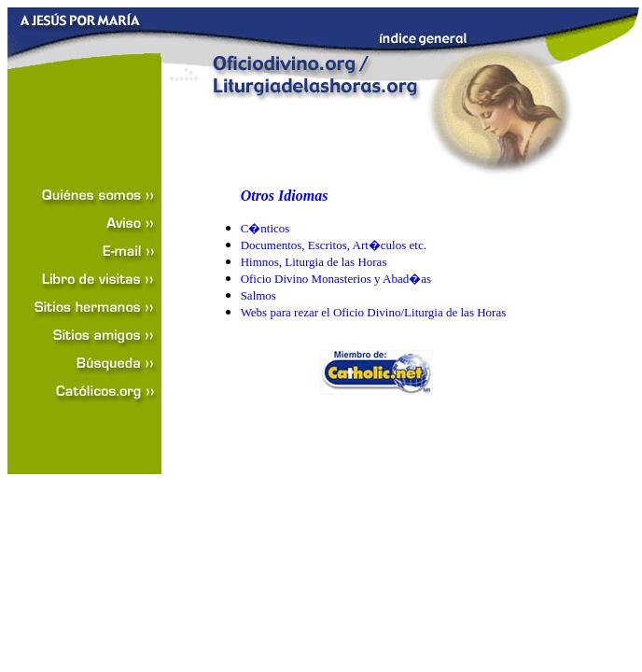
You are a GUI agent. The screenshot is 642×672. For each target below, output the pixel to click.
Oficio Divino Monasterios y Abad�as (336, 279)
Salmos (258, 295)
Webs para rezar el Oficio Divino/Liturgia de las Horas (374, 312)
